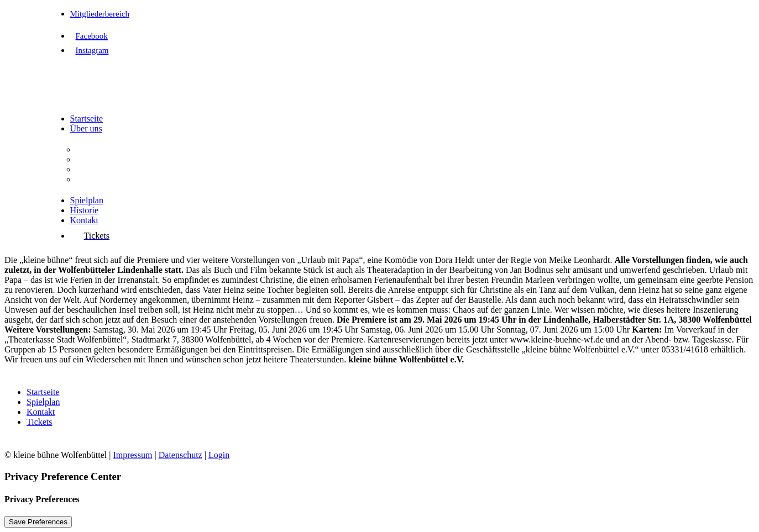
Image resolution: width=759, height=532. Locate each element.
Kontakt (85, 220)
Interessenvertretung (112, 179)
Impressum (132, 455)
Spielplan (87, 200)
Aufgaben (93, 159)
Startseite (87, 118)
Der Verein (95, 149)
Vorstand (91, 169)
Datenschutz (180, 455)
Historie (85, 210)
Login (219, 455)
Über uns (86, 128)
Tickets (40, 422)
